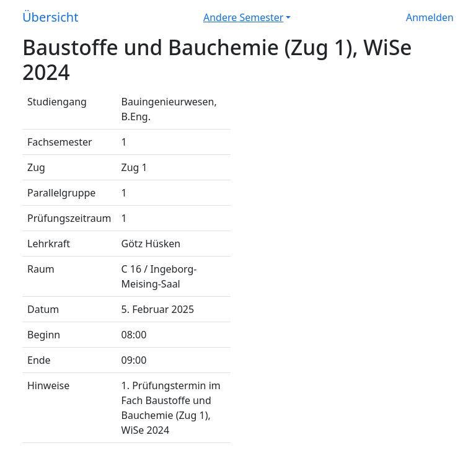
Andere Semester (243, 17)
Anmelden (430, 17)
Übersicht (50, 17)
